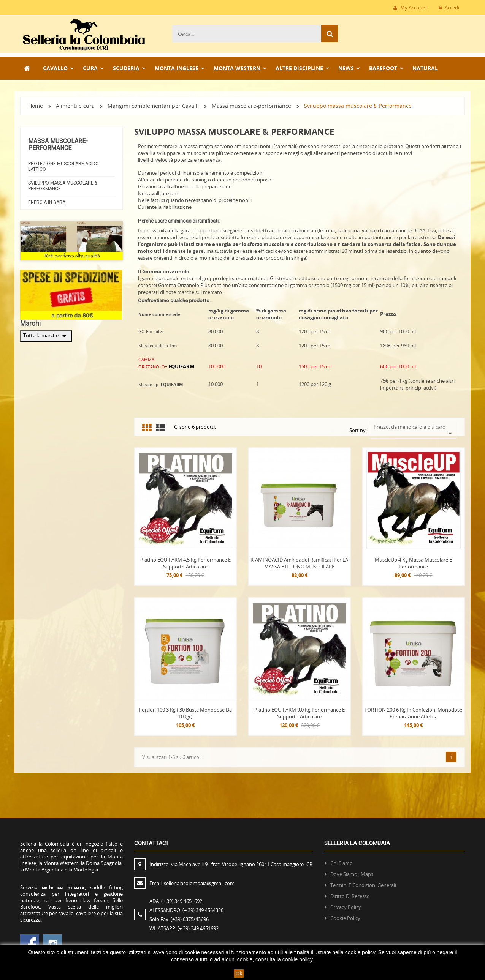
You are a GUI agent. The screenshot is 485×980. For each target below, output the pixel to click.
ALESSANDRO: (188, 910)
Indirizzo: (232, 864)
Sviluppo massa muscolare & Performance (63, 186)
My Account (410, 8)
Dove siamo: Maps (352, 874)
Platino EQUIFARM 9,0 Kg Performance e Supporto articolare (300, 713)
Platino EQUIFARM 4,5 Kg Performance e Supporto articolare (185, 563)
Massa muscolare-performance (58, 144)
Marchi (30, 323)
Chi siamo (342, 863)
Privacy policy (346, 907)
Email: (192, 883)
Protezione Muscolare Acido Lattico (63, 166)
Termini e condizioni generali (363, 885)
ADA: (176, 901)
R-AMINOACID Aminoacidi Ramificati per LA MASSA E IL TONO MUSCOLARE (299, 563)
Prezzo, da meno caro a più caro (413, 427)
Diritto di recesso (350, 896)
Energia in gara (47, 202)
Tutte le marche (46, 336)
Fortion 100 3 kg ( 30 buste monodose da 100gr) (185, 713)
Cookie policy (345, 918)
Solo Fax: (179, 919)
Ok (239, 974)
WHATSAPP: (184, 928)
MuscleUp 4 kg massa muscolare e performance (413, 563)
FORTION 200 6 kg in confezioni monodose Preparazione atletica (413, 713)
